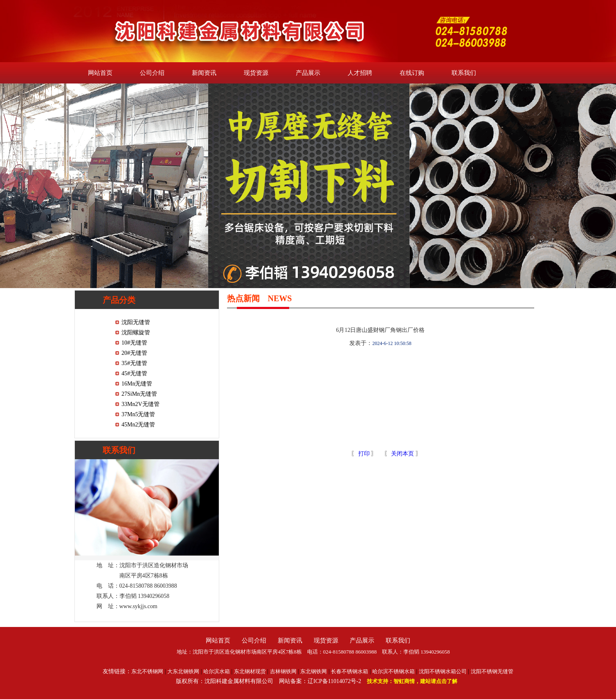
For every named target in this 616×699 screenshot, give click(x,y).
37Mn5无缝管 (138, 414)
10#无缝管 (134, 343)
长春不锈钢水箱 (350, 671)
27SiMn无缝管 (139, 394)
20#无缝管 (134, 353)
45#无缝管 (134, 373)
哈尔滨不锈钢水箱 (393, 671)
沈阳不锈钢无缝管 (492, 671)
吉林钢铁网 (283, 671)
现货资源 (256, 73)
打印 (363, 454)
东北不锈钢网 (147, 671)
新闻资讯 (204, 73)
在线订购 (412, 73)
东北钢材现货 (250, 671)
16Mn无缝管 (137, 384)
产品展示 (308, 73)
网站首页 (100, 73)
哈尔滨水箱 (217, 671)
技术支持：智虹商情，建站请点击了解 (412, 681)
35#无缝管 (134, 363)
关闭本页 (402, 454)
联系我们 (464, 73)
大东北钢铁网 (183, 671)
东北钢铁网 (314, 671)
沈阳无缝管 (136, 322)
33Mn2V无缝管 (141, 404)
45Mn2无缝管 (138, 425)
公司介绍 (152, 73)
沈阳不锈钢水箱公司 (443, 671)
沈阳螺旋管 (136, 333)
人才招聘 (360, 73)
